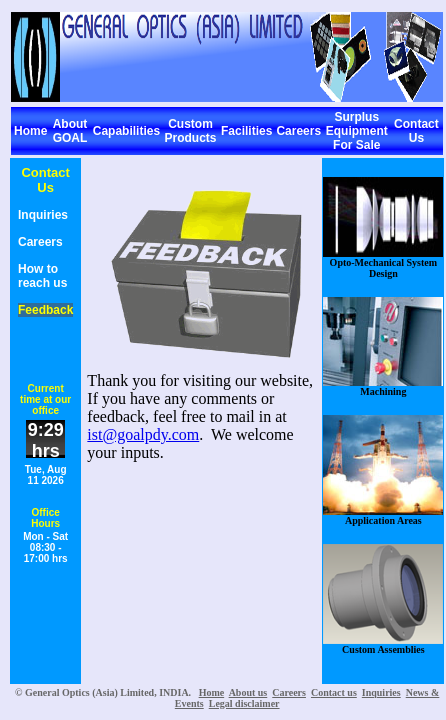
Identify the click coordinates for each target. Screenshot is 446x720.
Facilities (246, 131)
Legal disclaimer (244, 703)
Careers (298, 131)
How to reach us (42, 276)
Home (30, 131)
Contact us (334, 692)
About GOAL (70, 131)
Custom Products (191, 131)
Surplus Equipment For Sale (357, 131)
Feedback (45, 310)
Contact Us (416, 131)
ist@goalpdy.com (143, 434)
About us (248, 692)
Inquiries (43, 215)
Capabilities (126, 131)
